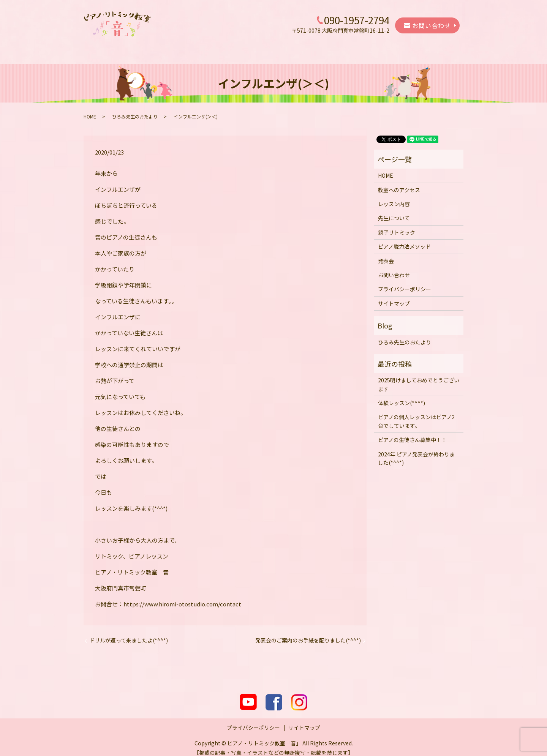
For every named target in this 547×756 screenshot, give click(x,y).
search (435, 47)
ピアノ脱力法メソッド (360, 46)
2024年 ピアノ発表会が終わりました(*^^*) (416, 451)
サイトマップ (394, 296)
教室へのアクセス (160, 46)
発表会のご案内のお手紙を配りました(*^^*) (308, 633)
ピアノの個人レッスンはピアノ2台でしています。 (416, 414)
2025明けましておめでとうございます (419, 377)
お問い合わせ (427, 25)
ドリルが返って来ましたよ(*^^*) (129, 633)
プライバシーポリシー (405, 282)
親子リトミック (302, 46)
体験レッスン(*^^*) (402, 396)
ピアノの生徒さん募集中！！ (412, 432)
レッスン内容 (210, 46)
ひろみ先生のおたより (135, 109)
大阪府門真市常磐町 (121, 581)
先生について (255, 46)
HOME (119, 46)
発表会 (407, 46)
